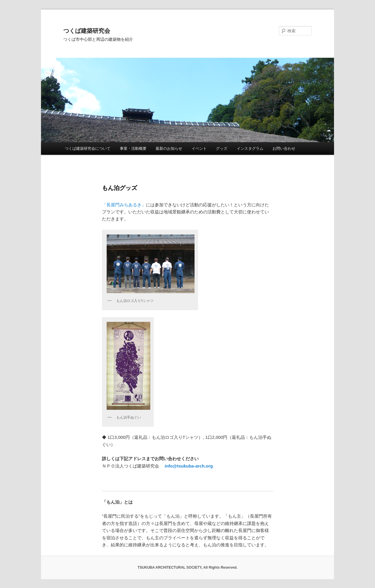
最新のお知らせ (169, 148)
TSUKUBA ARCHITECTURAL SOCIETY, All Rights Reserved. (187, 567)
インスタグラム (250, 148)
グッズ (222, 148)
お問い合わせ (284, 148)
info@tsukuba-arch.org (189, 466)
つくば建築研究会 (87, 31)
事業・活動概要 (133, 148)
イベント (199, 148)
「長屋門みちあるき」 (124, 205)
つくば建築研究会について (88, 148)
